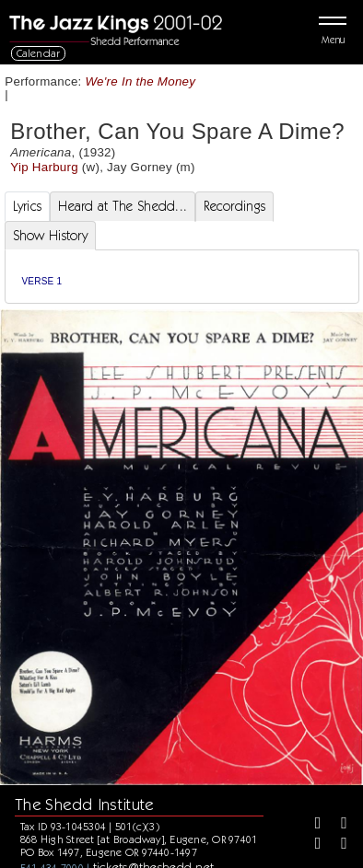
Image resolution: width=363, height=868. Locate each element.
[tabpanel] (182, 277)
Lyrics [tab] (28, 206)
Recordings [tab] (234, 206)
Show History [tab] (50, 236)
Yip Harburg (44, 167)
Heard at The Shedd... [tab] (123, 206)
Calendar (39, 53)
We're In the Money (141, 81)
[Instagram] (311, 845)
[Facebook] (311, 825)
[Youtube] (337, 845)
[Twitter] (337, 825)
